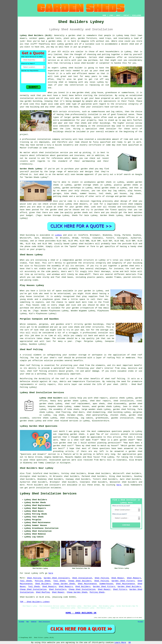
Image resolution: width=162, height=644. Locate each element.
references (57, 158)
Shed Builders (43, 584)
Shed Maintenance (87, 584)
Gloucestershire (101, 421)
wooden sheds (96, 409)
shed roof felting (115, 379)
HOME (104, 15)
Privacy (140, 622)
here (119, 485)
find (28, 473)
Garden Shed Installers (57, 578)
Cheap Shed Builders (80, 581)
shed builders (86, 244)
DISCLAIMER (137, 15)
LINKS (111, 15)
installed (39, 296)
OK (130, 643)
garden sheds (71, 401)
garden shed (87, 169)
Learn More (120, 643)
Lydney (58, 235)
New (28, 622)
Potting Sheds (43, 581)
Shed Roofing (43, 592)
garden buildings (82, 117)
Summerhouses (106, 584)
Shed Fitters (120, 589)
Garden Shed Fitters (123, 581)
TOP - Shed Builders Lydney (35, 602)
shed (71, 68)
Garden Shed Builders (129, 587)
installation (27, 98)
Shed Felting (34, 578)
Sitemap (22, 622)
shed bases (67, 277)
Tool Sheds (26, 581)
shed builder (88, 63)
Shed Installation (82, 578)
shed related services (66, 421)
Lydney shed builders (51, 398)
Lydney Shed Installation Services (48, 494)
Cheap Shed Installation (33, 589)
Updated (34, 622)
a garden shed (74, 35)
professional (29, 139)
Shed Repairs (134, 578)
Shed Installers (58, 589)
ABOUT (118, 15)
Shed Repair (118, 578)
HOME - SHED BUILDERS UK (81, 613)
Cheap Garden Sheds (64, 584)
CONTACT (126, 15)
